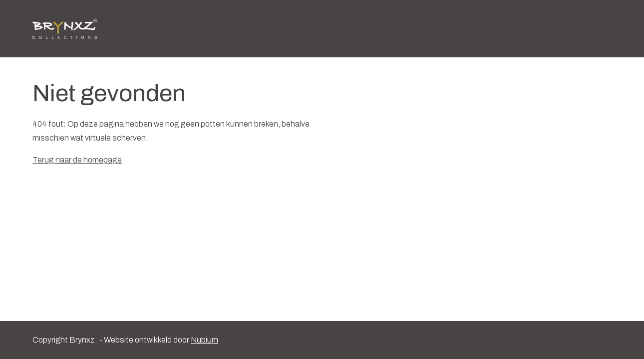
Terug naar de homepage (77, 160)
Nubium (204, 340)
